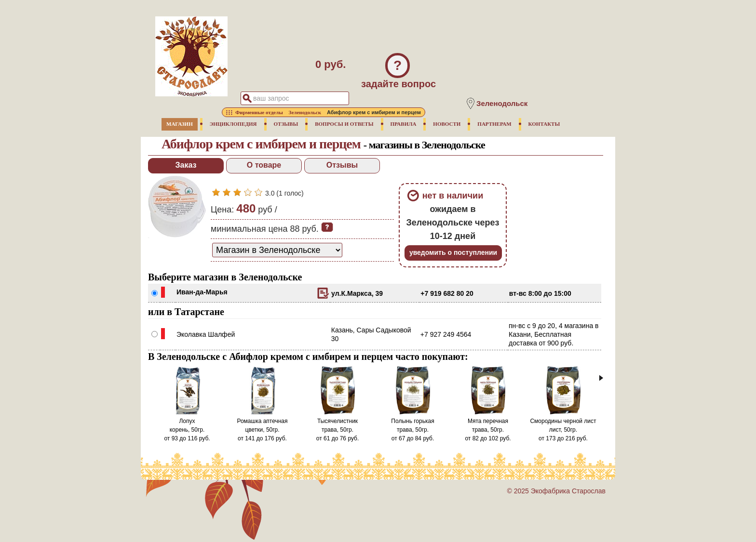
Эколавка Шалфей (206, 334)
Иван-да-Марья (202, 292)
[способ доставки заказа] (277, 250)
